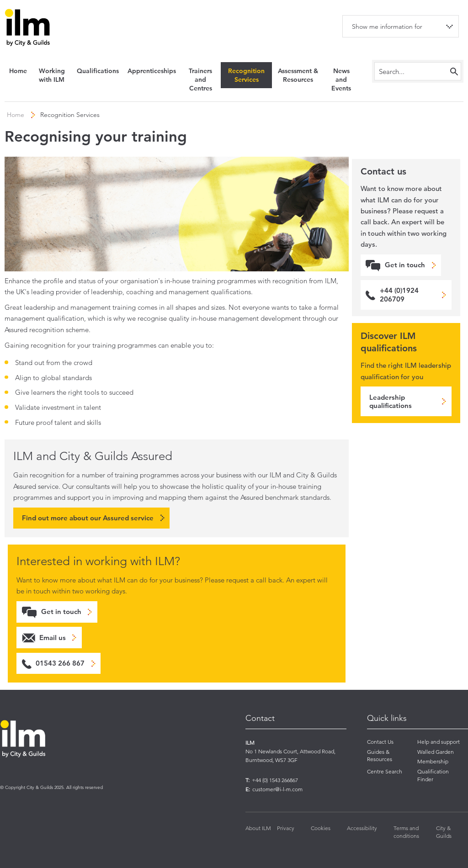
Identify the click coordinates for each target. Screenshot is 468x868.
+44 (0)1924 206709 (399, 294)
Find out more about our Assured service (88, 518)
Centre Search (385, 771)
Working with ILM (52, 75)
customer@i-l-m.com (277, 789)
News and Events (341, 79)
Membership (433, 761)
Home (18, 71)
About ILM (258, 828)
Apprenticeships (152, 71)
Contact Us (380, 742)
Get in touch (61, 611)
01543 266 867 (60, 663)
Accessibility (362, 828)
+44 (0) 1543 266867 (275, 780)
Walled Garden (436, 752)
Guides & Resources (380, 756)
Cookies (321, 828)
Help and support (439, 742)
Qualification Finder (433, 775)
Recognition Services (246, 75)
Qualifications (98, 71)
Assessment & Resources (298, 75)
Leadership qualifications (391, 401)
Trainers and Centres (200, 79)
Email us (53, 638)
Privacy (286, 828)
